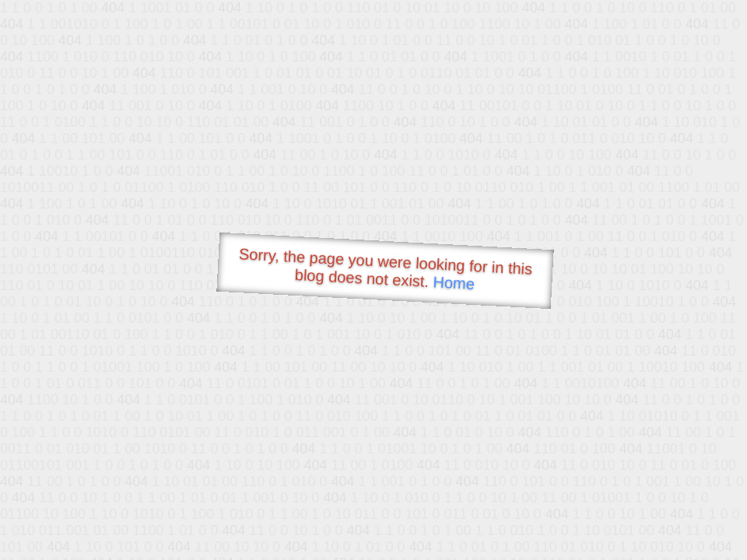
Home (454, 283)
